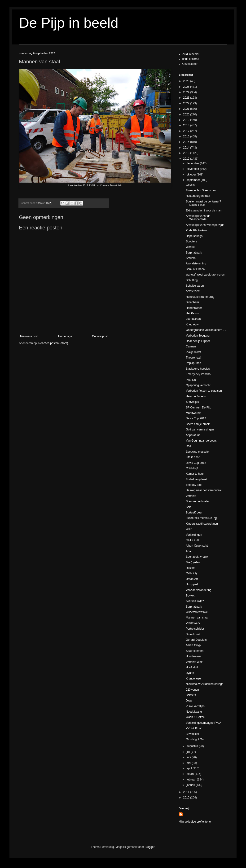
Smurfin (191, 258)
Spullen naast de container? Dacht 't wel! (203, 203)
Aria (188, 551)
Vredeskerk (193, 623)
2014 (187, 148)
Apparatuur (193, 435)
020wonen (192, 690)
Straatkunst (193, 634)
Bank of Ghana (195, 269)
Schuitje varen (195, 286)
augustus (193, 746)
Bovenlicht (192, 734)
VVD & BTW (193, 728)
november (193, 169)
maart (190, 774)
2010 (187, 798)
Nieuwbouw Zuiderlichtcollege (204, 684)
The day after (194, 485)
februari (192, 780)
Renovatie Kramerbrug (200, 297)
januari (191, 785)
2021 (187, 109)
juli (189, 752)
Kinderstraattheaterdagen (202, 524)
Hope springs (194, 236)
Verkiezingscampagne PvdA (203, 723)
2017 (187, 131)
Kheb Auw (192, 324)
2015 (187, 142)
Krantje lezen (194, 679)
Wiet (189, 529)
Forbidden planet (196, 479)
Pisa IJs (191, 380)
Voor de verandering (198, 590)
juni (189, 757)
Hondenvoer (193, 656)
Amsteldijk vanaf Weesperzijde (205, 225)
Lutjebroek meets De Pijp (202, 518)
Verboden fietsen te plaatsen (204, 391)
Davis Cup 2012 (196, 418)
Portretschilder (195, 629)
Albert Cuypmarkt (197, 546)
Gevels (190, 185)
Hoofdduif (192, 667)
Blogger (150, 847)
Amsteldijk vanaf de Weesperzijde (198, 218)
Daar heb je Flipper (198, 341)
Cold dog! (192, 468)
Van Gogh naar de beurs (201, 441)
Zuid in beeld (191, 54)
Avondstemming (196, 263)
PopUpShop (193, 363)
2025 (187, 87)
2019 (187, 120)
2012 (187, 159)
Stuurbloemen (195, 651)
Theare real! (193, 358)
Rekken (191, 568)
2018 (187, 125)
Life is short (193, 457)
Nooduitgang (194, 712)
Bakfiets (191, 695)
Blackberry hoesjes (198, 369)
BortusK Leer (194, 513)
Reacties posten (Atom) (53, 343)
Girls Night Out (195, 739)
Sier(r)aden (193, 562)
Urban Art (192, 579)
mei (189, 763)
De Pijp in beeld (69, 23)
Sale (189, 507)
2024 (187, 92)
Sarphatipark (194, 253)
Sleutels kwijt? (195, 601)
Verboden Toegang (198, 336)
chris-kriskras (191, 59)
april (189, 768)
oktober (191, 175)
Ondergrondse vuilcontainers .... (206, 330)
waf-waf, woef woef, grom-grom (205, 275)
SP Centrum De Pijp (198, 408)
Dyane (190, 673)
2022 (187, 103)
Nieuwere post (29, 336)
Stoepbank (192, 302)
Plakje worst (193, 352)
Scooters (191, 241)
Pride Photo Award (197, 230)
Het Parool (192, 313)
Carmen (191, 346)
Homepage (65, 336)
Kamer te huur (195, 474)
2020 (187, 114)
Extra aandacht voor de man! (204, 210)
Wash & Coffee (195, 717)
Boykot (190, 596)
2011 (187, 792)
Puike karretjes (195, 706)
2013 (187, 153)
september (193, 180)
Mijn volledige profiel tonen (196, 822)
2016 (187, 136)
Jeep (189, 701)
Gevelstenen (190, 64)
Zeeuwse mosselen (198, 452)
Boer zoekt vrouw (197, 557)
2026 (187, 81)
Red (188, 446)
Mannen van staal (197, 618)
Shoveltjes (192, 402)
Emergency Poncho (198, 374)
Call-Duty (191, 573)
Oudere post (100, 336)
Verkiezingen (194, 535)
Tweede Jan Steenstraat (201, 190)
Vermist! (191, 496)
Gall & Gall (192, 540)
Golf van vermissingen (200, 430)
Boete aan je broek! (198, 424)
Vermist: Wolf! (194, 662)
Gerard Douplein (196, 640)
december (193, 163)
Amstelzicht (193, 291)
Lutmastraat (193, 319)
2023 (187, 98)
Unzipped (192, 584)
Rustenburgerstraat (198, 196)
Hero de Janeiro (196, 396)
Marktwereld (193, 413)
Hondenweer (194, 308)
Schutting (192, 280)
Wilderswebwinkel (197, 612)
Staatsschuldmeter (197, 501)
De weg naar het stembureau (204, 490)
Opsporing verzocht (198, 385)
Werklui (190, 247)
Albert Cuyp (193, 645)
